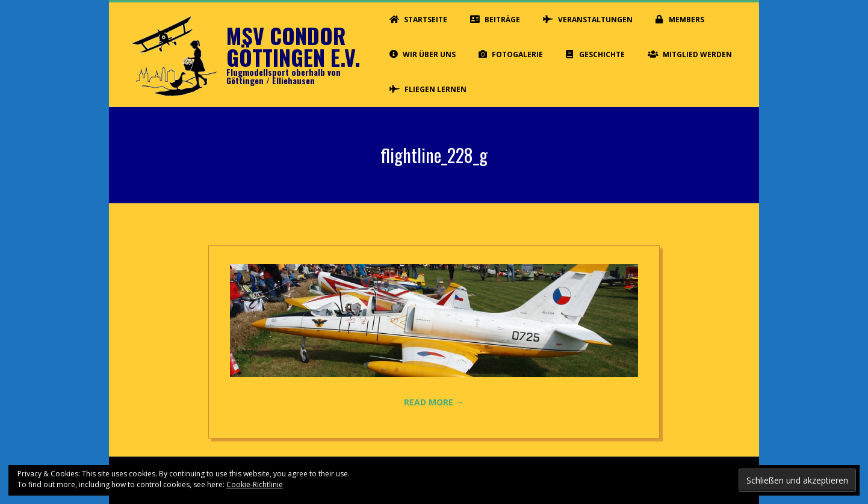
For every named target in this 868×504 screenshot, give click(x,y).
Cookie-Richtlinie (255, 484)
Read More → (434, 402)
